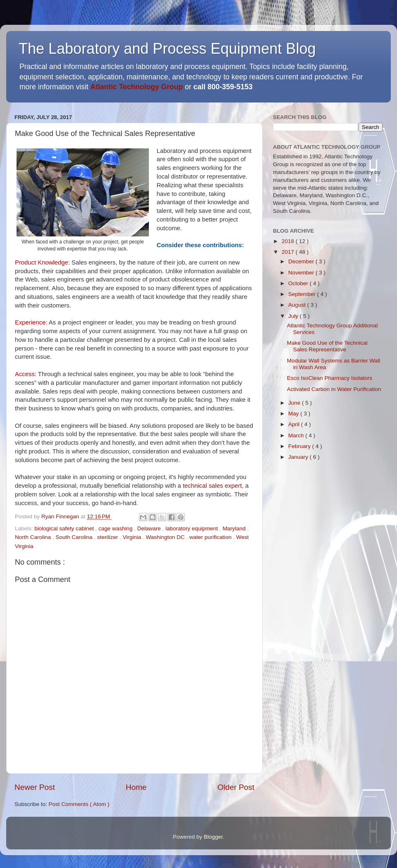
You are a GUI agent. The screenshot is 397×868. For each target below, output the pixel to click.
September (303, 294)
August (298, 305)
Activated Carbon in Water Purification (334, 389)
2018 (289, 241)
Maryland (235, 528)
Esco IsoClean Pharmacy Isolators (330, 378)
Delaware (150, 528)
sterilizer (108, 537)
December (302, 261)
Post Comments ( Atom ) (79, 804)
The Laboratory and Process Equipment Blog (167, 49)
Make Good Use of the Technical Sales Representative (327, 346)
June (295, 403)
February (300, 446)
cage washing (116, 528)
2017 (289, 252)
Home (136, 787)
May (294, 414)
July (294, 316)
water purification (211, 537)
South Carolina (75, 537)
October (299, 283)
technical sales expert (212, 486)
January (299, 457)
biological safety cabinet (65, 528)
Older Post (236, 787)
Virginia (133, 537)
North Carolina (34, 537)
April (295, 424)
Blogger (213, 837)
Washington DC (166, 537)
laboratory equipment (193, 528)
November (302, 273)
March (297, 435)
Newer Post (35, 787)
